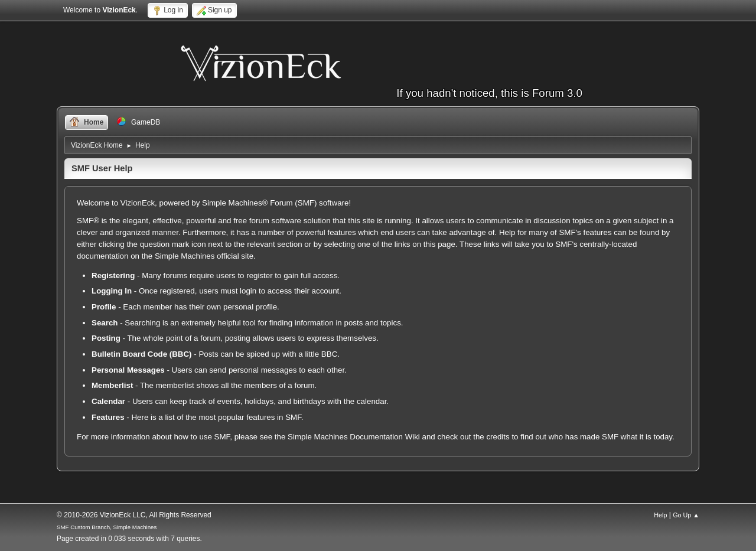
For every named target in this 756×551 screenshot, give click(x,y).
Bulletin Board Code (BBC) (142, 354)
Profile (104, 307)
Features (108, 417)
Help (660, 515)
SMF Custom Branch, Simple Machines (107, 527)
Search (105, 323)
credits (498, 437)
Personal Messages (128, 370)
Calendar (108, 401)
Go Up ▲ (686, 515)
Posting (106, 338)
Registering (113, 275)
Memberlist (112, 385)
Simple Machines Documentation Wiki (354, 437)
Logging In (112, 291)
